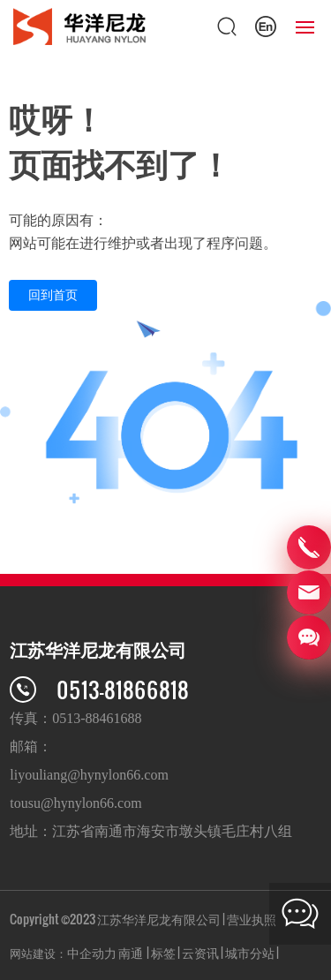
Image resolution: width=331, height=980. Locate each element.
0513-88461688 (97, 718)
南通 (131, 952)
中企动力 (92, 952)
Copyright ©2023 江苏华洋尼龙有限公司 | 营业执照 (143, 919)
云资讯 (200, 952)
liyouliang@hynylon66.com (89, 775)
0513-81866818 (123, 689)
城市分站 (250, 952)
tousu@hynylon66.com (75, 803)
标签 (163, 952)
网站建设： (38, 953)
